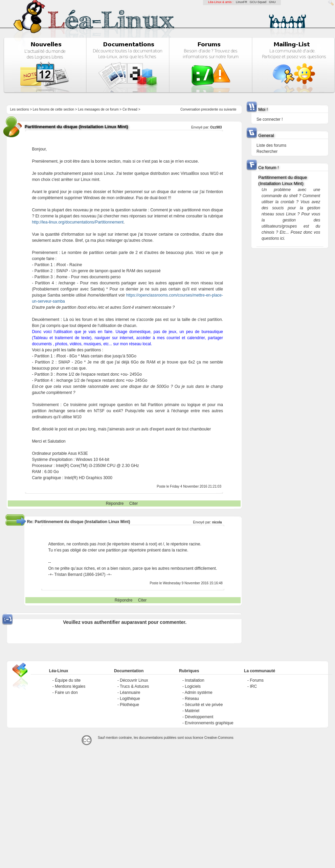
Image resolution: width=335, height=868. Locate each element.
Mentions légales (70, 686)
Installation (194, 680)
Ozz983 (216, 127)
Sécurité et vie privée (204, 705)
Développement (199, 717)
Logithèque (130, 699)
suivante (230, 109)
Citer (133, 503)
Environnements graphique (209, 723)
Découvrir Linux (134, 680)
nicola (217, 522)
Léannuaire (130, 693)
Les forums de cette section (53, 109)
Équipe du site (68, 680)
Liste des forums (271, 145)
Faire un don (66, 693)
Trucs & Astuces (134, 686)
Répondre (115, 503)
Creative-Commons (219, 738)
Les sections (20, 109)
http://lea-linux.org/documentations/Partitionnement (78, 222)
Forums (257, 680)
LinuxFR (242, 2)
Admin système (199, 693)
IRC (253, 686)
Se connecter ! (270, 119)
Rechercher (267, 151)
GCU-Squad (258, 2)
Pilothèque (129, 705)
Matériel (192, 711)
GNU (272, 2)
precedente (210, 109)
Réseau (192, 699)
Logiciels (193, 686)
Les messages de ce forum (98, 109)
